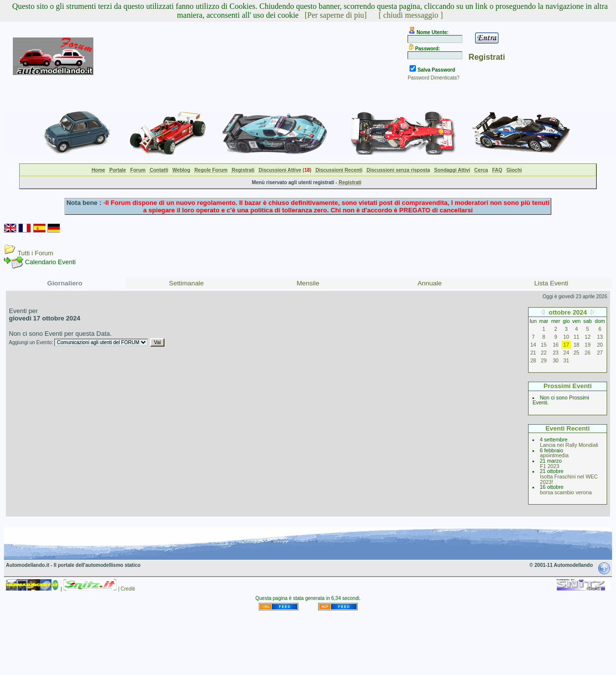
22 (544, 353)
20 (600, 345)
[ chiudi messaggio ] (411, 15)
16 (556, 345)
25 (576, 353)
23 (556, 353)
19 (588, 345)
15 (544, 345)
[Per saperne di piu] (336, 15)
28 (533, 360)
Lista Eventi (551, 283)
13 (600, 337)
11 (576, 337)
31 (566, 360)
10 (566, 337)
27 (600, 353)
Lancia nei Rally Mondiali (569, 445)
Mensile (308, 283)
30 (556, 360)
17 (566, 345)
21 (533, 353)
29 (544, 360)
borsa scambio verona (566, 492)
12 (588, 337)
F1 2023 (550, 466)
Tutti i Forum (35, 253)
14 (533, 345)
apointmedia (554, 455)
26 (588, 353)
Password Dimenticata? (433, 78)
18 (576, 345)
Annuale (430, 283)
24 (566, 353)
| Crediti (126, 589)
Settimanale (186, 283)
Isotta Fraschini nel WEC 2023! (569, 479)
